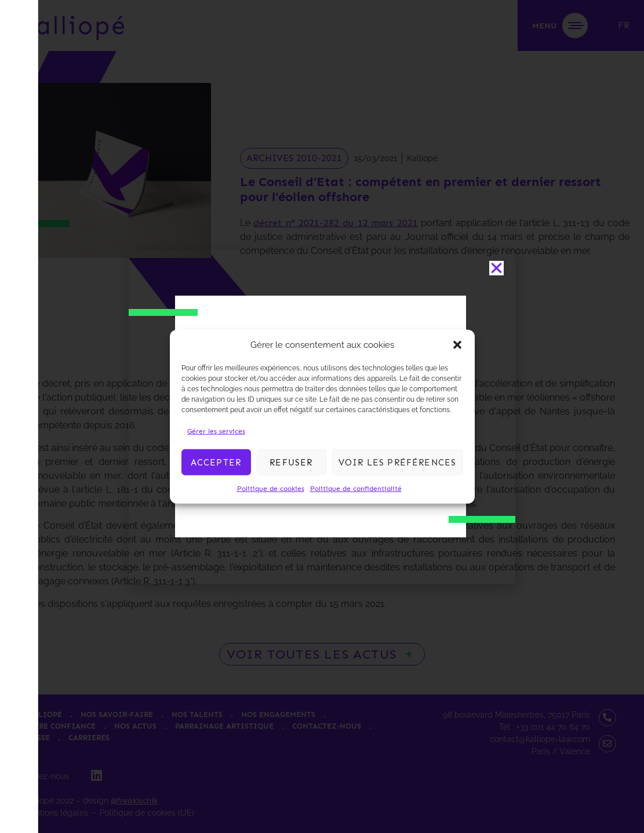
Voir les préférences (398, 462)
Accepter (216, 462)
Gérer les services (216, 431)
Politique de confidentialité (356, 489)
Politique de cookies (271, 489)
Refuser (291, 462)
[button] (457, 345)
